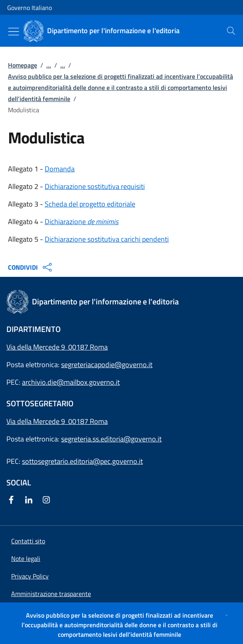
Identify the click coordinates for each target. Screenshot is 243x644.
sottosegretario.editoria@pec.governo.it (82, 461)
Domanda (60, 169)
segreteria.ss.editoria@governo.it (111, 439)
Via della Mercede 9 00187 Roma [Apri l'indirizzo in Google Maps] (57, 347)
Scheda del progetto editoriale (90, 204)
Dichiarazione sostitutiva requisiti (95, 186)
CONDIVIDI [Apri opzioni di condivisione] (31, 267)
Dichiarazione (82, 222)
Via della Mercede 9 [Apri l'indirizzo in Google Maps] (37, 421)
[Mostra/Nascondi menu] (14, 32)
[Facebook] (13, 500)
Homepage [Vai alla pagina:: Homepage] (23, 65)
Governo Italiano (30, 8)
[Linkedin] (30, 500)
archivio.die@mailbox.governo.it (71, 382)
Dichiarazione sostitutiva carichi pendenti (107, 239)
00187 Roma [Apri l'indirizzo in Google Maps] (88, 421)
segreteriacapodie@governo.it (107, 365)
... (49, 65)
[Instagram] (48, 500)
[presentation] (231, 31)
